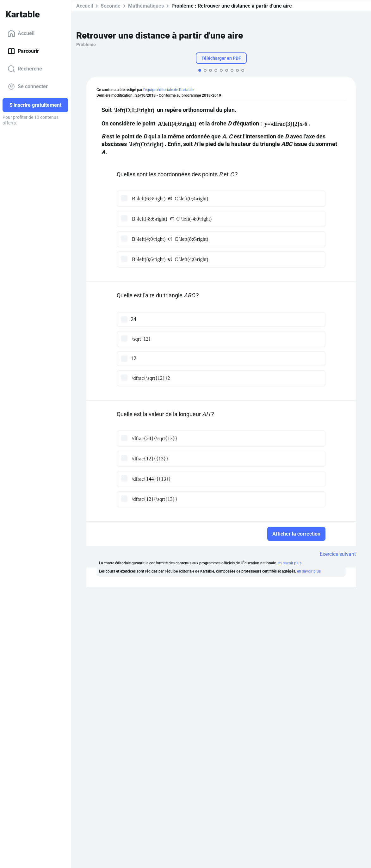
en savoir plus (290, 563)
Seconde (111, 6)
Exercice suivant (338, 554)
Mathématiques (146, 6)
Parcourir (23, 51)
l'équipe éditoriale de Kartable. (169, 90)
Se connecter (28, 87)
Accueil (21, 33)
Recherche (25, 69)
